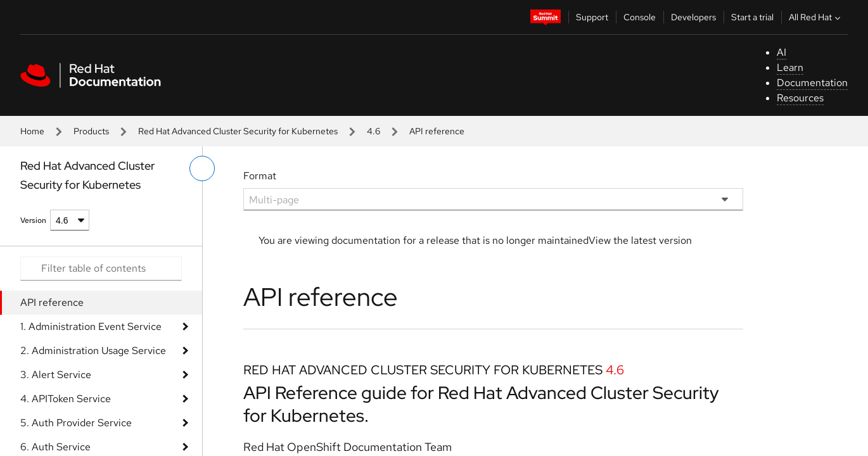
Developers (693, 17)
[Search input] (101, 269)
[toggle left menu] (202, 168)
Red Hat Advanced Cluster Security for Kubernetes (238, 131)
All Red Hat (816, 17)
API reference (52, 302)
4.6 (373, 131)
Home (32, 131)
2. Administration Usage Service (93, 351)
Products (91, 131)
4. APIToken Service (66, 399)
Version (33, 220)
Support (592, 17)
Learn (790, 67)
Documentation (812, 83)
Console (640, 17)
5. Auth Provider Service (76, 423)
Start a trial (752, 17)
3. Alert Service (56, 375)
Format (260, 176)
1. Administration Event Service (91, 326)
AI (782, 52)
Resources (800, 98)
